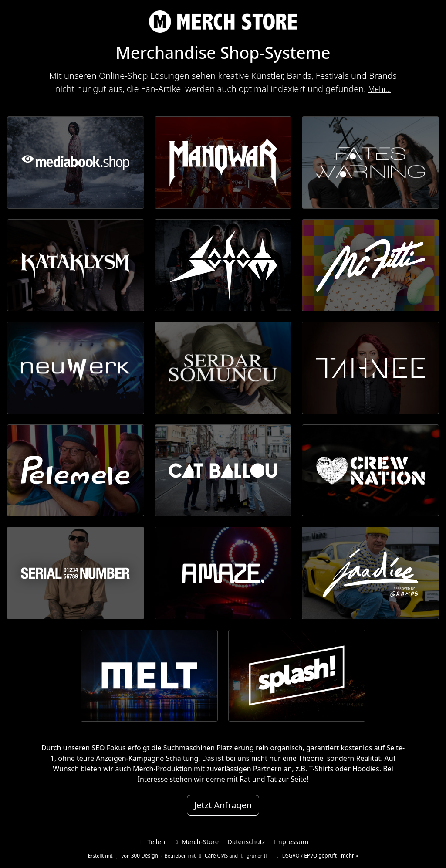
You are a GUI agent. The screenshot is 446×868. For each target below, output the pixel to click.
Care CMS (214, 853)
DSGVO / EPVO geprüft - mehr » (314, 853)
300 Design (148, 853)
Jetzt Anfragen (223, 805)
